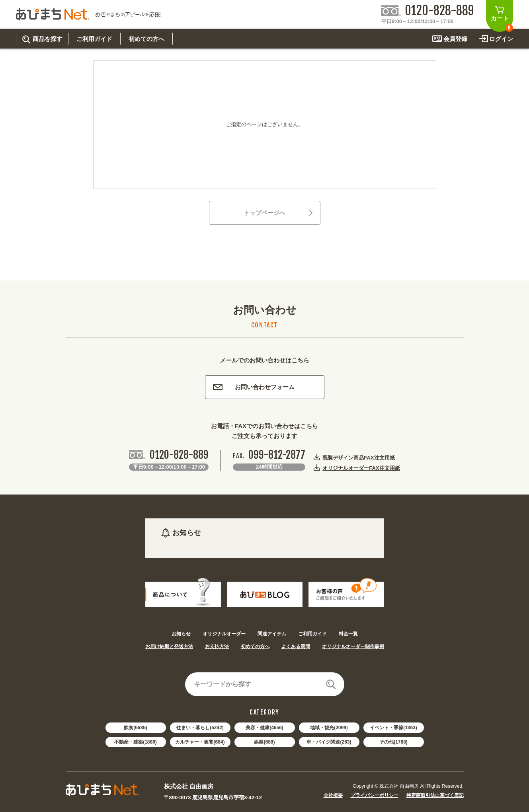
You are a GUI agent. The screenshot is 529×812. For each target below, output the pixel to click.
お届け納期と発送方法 (169, 646)
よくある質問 (296, 646)
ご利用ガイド (312, 634)
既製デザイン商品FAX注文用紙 (358, 458)
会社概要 (333, 795)
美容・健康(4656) (264, 728)
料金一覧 (348, 634)
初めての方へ (255, 646)
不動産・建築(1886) (136, 742)
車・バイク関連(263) (329, 742)
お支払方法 (217, 646)
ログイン (501, 39)
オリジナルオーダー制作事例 (353, 646)
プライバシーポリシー (375, 795)
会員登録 (455, 39)
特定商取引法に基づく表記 (435, 795)
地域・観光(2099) (329, 728)
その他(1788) (393, 742)
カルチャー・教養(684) (200, 742)
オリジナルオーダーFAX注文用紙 (361, 468)
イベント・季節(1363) (393, 728)
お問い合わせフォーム (254, 387)
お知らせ (181, 634)
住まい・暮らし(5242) (200, 728)
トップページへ (278, 213)
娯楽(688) (264, 742)
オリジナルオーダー (224, 634)
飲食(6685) (136, 728)
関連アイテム (272, 634)
